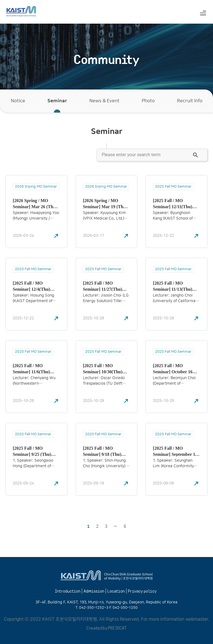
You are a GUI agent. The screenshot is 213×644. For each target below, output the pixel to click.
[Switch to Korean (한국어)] (188, 14)
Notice (18, 101)
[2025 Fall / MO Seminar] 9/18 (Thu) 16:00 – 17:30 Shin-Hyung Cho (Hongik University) (102, 451)
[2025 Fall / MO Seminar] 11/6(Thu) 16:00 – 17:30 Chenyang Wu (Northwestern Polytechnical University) (35, 369)
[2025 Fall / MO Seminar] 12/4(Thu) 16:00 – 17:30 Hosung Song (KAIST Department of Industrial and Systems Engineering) (35, 286)
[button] (203, 13)
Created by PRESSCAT (106, 628)
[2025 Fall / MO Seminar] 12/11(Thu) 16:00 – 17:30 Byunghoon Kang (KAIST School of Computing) (173, 203)
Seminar (57, 101)
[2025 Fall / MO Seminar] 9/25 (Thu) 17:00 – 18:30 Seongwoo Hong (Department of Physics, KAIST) (35, 451)
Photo (148, 101)
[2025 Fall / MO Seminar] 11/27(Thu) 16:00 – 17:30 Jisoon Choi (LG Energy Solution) (103, 286)
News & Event (104, 101)
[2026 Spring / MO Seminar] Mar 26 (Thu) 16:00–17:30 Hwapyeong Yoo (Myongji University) (36, 203)
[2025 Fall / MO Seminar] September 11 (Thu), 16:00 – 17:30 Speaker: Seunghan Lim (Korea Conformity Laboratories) (176, 451)
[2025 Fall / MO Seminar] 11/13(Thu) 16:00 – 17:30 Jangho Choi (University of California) (173, 286)
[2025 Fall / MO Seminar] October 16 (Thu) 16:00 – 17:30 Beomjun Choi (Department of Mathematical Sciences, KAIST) (175, 369)
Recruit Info (190, 101)
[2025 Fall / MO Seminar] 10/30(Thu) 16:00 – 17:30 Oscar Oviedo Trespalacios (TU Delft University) (106, 369)
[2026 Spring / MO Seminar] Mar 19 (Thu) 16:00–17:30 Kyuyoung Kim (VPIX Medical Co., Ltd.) (106, 203)
